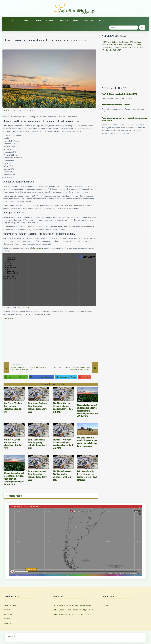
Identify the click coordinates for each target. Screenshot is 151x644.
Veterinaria (88, 20)
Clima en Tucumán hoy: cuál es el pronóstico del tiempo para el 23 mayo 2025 (72, 368)
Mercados (50, 20)
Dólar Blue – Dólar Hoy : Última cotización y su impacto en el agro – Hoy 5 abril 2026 (63, 407)
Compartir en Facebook (41, 377)
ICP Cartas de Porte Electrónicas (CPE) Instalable (122, 42)
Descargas (8, 614)
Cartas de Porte (10, 605)
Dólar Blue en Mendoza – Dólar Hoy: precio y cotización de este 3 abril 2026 (62, 475)
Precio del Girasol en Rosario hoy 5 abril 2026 (116, 105)
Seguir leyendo (8, 318)
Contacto (7, 623)
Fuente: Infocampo (9, 110)
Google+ (84, 377)
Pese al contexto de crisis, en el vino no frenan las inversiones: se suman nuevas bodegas (124, 119)
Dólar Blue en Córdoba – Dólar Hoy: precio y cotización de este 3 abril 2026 (37, 475)
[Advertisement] (49, 340)
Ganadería (64, 20)
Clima (39, 20)
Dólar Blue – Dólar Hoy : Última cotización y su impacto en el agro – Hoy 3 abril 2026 (87, 475)
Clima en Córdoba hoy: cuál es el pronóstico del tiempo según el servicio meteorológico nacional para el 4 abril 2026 (14, 479)
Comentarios (8, 619)
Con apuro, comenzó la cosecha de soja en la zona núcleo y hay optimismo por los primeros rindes (87, 442)
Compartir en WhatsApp (15, 377)
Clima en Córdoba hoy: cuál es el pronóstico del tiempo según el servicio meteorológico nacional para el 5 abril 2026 (88, 411)
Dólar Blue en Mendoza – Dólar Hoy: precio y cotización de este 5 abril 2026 (37, 407)
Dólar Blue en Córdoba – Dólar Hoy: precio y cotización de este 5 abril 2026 (13, 407)
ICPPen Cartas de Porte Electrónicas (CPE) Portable (123, 47)
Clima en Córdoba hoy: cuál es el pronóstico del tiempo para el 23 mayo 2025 (28, 368)
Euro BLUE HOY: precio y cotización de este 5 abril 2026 (119, 94)
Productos (8, 610)
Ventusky (25, 308)
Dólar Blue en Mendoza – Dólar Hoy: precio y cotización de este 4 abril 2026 (37, 444)
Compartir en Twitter (66, 377)
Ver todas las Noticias (14, 496)
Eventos (101, 20)
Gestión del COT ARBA (112, 50)
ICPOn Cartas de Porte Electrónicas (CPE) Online (122, 45)
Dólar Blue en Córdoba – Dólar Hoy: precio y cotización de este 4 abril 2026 (13, 444)
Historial (28, 20)
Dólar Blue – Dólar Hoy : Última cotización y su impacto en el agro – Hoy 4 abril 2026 (63, 444)
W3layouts (11, 637)
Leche (76, 20)
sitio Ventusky (38, 248)
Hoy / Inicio (14, 20)
